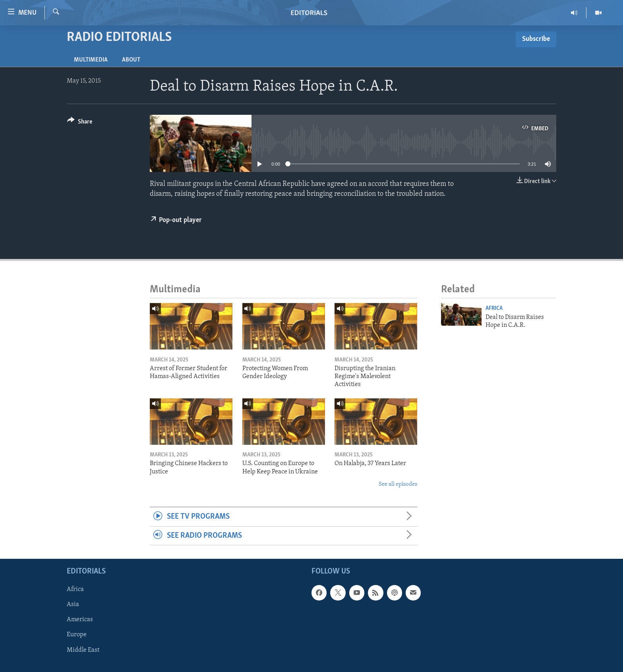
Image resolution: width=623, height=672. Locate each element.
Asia (73, 604)
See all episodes (398, 484)
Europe (77, 635)
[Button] (80, 123)
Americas (80, 620)
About (131, 60)
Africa (494, 308)
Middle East (83, 650)
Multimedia (91, 60)
